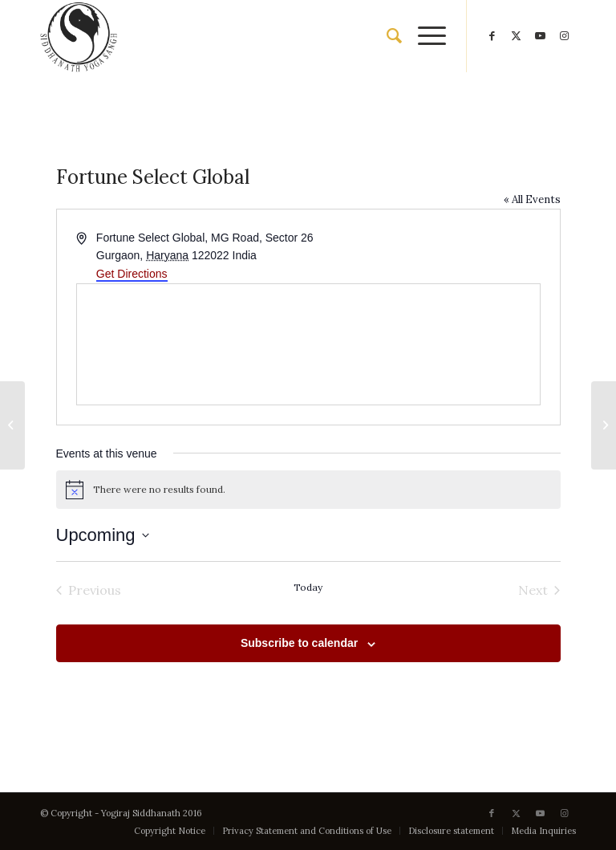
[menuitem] (386, 36)
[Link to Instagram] (564, 36)
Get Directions (132, 274)
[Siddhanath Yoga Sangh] (79, 36)
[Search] (386, 36)
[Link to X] (516, 36)
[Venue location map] (308, 344)
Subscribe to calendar (299, 643)
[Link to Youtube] (540, 36)
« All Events (532, 199)
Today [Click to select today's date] (308, 587)
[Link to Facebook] (492, 36)
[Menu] (424, 36)
